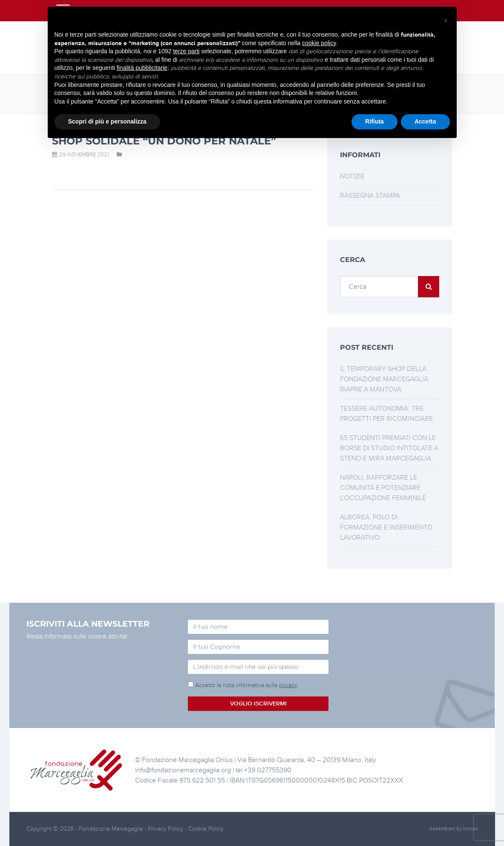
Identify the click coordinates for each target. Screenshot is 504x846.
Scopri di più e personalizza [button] (107, 121)
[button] (446, 20)
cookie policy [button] (319, 43)
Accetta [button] (425, 121)
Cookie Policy (206, 829)
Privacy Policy (166, 829)
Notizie (352, 176)
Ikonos (471, 829)
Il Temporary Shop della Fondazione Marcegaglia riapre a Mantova (384, 379)
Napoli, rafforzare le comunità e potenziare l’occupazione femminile (383, 488)
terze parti (186, 51)
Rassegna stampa (370, 196)
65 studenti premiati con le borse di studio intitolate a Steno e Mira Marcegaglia (389, 448)
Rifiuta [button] (374, 121)
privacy (288, 685)
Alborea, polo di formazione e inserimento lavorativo (386, 527)
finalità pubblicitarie (142, 68)
